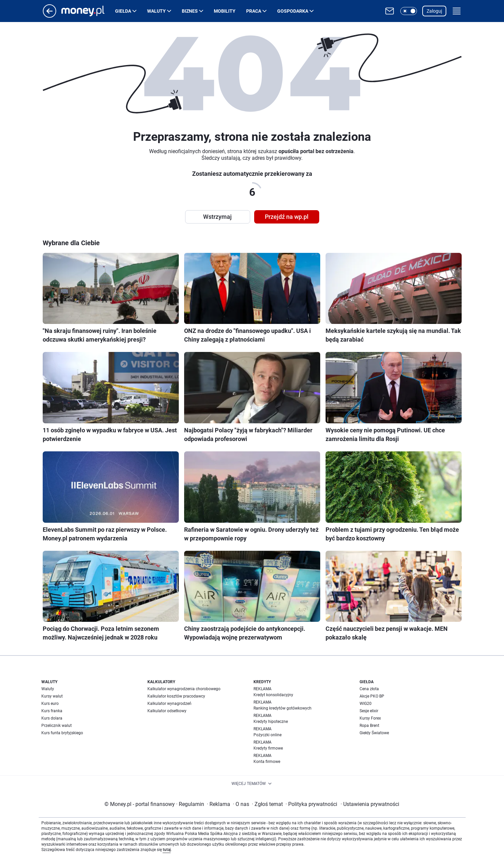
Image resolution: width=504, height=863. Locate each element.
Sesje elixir (369, 711)
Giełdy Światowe (374, 733)
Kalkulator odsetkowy (167, 711)
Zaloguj (434, 11)
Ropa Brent (369, 726)
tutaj (167, 850)
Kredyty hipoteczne (271, 722)
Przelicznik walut (57, 726)
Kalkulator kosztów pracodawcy (176, 696)
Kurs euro (50, 704)
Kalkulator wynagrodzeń (169, 704)
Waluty (156, 11)
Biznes (190, 11)
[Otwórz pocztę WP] (390, 11)
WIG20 (366, 704)
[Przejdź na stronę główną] (50, 16)
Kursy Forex (370, 718)
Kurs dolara (52, 718)
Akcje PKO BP (372, 696)
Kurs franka (52, 711)
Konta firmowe (267, 762)
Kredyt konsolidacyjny (273, 695)
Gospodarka (293, 11)
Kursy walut (52, 696)
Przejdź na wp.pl (287, 217)
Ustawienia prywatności (370, 804)
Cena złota (369, 689)
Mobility (225, 11)
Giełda (123, 11)
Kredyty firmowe (268, 748)
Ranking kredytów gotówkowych (283, 708)
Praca (254, 11)
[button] (409, 11)
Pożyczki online (268, 735)
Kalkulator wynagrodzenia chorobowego (184, 689)
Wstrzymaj (217, 217)
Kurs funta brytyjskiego (62, 733)
